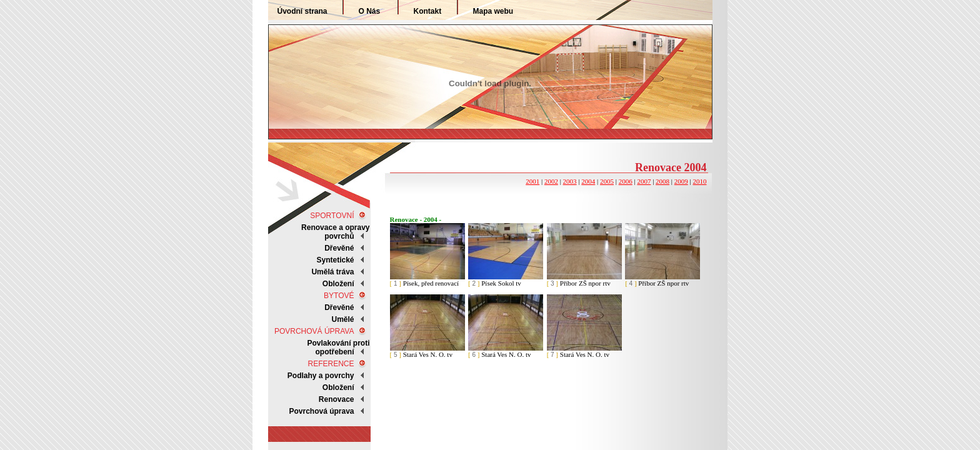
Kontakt (428, 11)
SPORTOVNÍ (332, 216)
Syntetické (335, 260)
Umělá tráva (332, 272)
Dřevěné (339, 248)
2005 (607, 181)
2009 (681, 181)
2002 (551, 181)
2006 (626, 181)
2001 (532, 181)
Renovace (337, 399)
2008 (662, 181)
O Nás (370, 11)
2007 (644, 181)
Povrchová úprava (321, 411)
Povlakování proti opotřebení (338, 347)
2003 (570, 181)
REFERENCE (331, 364)
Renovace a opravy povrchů (335, 232)
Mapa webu (493, 11)
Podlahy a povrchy (321, 376)
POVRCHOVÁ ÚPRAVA (314, 331)
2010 (700, 181)
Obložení (338, 387)
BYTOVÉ (339, 296)
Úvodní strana (302, 11)
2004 (588, 181)
